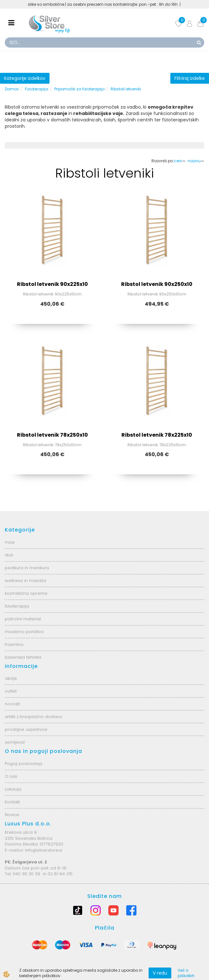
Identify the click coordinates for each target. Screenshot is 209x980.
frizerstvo (14, 644)
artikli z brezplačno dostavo (34, 717)
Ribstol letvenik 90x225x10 (52, 284)
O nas (11, 776)
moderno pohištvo (24, 632)
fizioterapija (17, 606)
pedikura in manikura (27, 568)
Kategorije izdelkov (25, 78)
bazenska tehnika (23, 657)
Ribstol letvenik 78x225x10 (157, 435)
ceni (180, 161)
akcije (11, 678)
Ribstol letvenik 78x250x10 (52, 435)
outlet (11, 691)
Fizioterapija (37, 89)
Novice (12, 815)
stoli (9, 555)
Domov (12, 89)
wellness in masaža (25, 581)
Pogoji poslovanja (23, 764)
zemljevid (15, 742)
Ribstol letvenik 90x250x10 (157, 284)
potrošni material (23, 619)
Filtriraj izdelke (190, 78)
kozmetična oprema (26, 593)
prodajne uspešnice (26, 729)
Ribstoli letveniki (126, 89)
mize (10, 542)
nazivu (196, 161)
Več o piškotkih (186, 973)
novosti (12, 704)
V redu (160, 973)
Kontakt (12, 802)
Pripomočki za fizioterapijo (79, 89)
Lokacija (13, 789)
